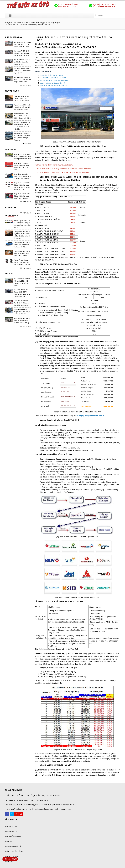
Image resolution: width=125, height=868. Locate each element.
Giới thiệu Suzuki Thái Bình (52, 146)
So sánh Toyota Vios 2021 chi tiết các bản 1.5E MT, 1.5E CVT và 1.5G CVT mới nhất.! (22, 126)
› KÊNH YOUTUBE (12, 856)
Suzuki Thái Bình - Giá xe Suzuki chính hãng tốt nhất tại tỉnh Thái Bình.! (74, 39)
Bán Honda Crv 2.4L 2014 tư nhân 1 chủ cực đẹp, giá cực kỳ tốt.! (22, 62)
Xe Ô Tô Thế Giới (49, 44)
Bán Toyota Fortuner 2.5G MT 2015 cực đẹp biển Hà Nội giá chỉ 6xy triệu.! (22, 80)
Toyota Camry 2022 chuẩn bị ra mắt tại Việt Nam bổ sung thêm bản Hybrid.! (22, 107)
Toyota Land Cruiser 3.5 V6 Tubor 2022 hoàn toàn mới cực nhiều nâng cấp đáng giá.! (22, 137)
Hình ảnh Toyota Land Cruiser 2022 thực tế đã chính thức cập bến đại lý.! (22, 116)
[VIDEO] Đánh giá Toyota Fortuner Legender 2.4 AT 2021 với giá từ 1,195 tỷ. (22, 321)
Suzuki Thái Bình (43, 47)
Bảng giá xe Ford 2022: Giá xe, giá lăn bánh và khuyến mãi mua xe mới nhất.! (21, 166)
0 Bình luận (78, 44)
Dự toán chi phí (10, 859)
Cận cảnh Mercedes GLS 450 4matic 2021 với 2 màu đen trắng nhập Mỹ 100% (22, 282)
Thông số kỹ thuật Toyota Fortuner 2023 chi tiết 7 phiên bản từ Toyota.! (22, 254)
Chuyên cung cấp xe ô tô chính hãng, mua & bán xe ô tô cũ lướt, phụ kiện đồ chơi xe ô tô (40, 805)
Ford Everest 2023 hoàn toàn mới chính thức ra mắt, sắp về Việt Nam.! (22, 98)
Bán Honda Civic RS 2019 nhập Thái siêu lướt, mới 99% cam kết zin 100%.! (22, 44)
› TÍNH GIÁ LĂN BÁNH (14, 851)
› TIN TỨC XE (10, 841)
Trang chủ (8, 23)
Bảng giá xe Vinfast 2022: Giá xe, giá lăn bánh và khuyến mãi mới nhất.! (22, 196)
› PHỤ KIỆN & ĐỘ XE (13, 836)
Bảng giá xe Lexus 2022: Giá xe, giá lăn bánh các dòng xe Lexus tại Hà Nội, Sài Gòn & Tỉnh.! (22, 186)
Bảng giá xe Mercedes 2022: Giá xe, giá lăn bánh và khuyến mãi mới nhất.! (22, 176)
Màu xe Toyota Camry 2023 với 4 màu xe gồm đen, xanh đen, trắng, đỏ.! (22, 262)
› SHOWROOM (11, 826)
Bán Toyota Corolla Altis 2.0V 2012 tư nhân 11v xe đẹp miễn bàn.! (22, 71)
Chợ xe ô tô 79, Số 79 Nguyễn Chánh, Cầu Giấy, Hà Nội (28, 800)
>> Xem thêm (26, 85)
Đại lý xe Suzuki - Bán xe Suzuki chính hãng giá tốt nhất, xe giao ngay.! (37, 23)
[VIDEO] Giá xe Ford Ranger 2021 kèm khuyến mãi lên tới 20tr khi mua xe (22, 312)
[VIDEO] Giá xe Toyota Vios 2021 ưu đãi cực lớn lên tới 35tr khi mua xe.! (22, 303)
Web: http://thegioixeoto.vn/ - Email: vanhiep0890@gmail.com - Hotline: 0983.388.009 (39, 809)
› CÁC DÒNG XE (12, 831)
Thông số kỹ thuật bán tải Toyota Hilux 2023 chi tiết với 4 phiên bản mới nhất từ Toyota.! (22, 235)
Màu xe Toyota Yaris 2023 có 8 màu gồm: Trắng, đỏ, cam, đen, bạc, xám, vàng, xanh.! (22, 224)
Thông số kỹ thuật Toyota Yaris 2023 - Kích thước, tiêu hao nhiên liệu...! (22, 245)
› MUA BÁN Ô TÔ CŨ (13, 846)
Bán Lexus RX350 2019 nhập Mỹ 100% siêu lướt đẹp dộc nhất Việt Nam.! (22, 53)
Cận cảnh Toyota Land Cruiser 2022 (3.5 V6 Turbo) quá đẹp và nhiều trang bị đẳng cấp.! (22, 293)
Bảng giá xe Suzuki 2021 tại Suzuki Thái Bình (61, 177)
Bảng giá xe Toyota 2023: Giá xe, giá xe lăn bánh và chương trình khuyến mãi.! (22, 157)
